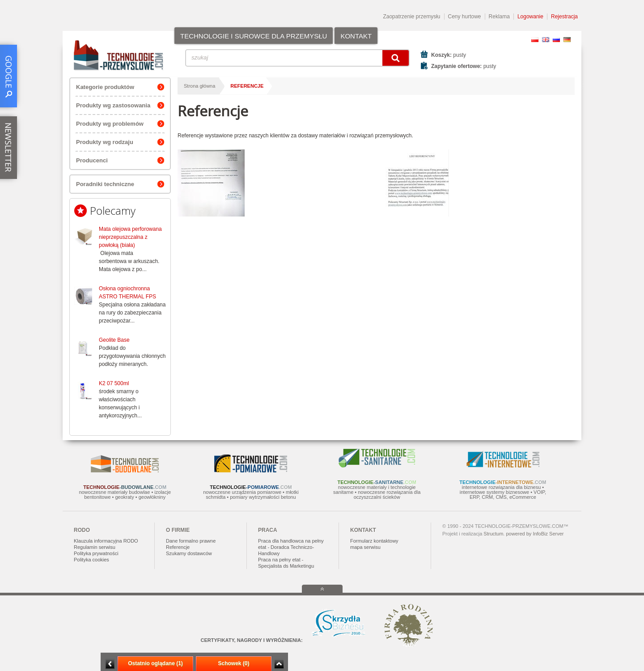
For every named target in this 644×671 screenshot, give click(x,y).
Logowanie (530, 17)
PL (535, 40)
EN (546, 40)
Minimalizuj (110, 664)
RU (556, 40)
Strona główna (199, 86)
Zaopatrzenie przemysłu (411, 17)
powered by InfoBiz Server (535, 534)
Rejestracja (564, 17)
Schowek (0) (233, 663)
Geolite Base (114, 340)
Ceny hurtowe (465, 17)
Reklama (499, 17)
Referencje (247, 86)
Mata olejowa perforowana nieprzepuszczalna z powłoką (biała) (130, 237)
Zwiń (279, 664)
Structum (493, 534)
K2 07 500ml (114, 383)
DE (567, 40)
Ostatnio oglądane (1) (155, 663)
